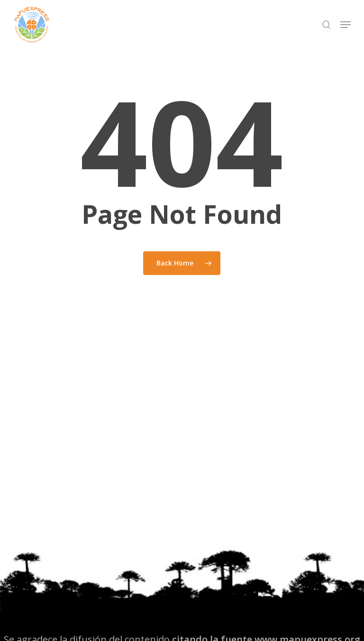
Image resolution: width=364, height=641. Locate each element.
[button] (346, 25)
